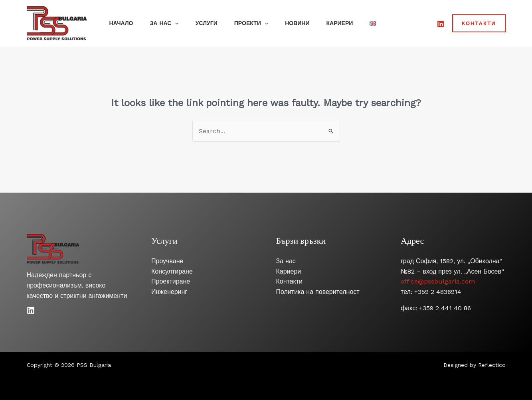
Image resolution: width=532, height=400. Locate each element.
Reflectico (492, 365)
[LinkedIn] (441, 24)
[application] (178, 23)
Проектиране (171, 281)
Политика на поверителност (318, 292)
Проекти (260, 23)
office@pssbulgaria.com (438, 281)
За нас (168, 23)
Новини (308, 23)
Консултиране (172, 271)
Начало (123, 23)
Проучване (167, 261)
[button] (479, 23)
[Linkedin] (31, 310)
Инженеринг (169, 292)
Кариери (353, 23)
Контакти (290, 281)
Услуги (213, 23)
